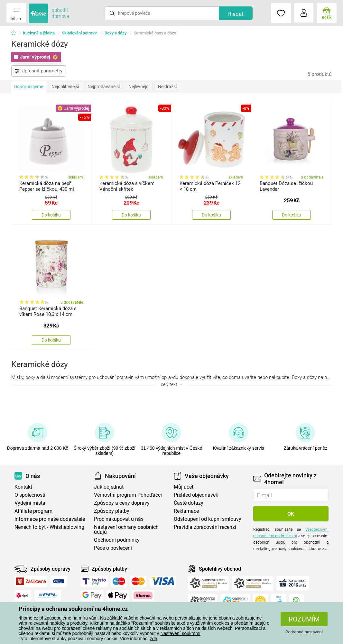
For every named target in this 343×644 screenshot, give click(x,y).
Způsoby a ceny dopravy (122, 503)
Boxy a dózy (116, 33)
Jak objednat (109, 487)
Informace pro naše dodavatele (50, 519)
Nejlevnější (139, 87)
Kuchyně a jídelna (39, 33)
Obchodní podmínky (117, 540)
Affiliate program (33, 511)
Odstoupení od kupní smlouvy (208, 519)
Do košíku (51, 215)
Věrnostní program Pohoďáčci (128, 495)
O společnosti (30, 495)
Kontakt (23, 487)
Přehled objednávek (196, 495)
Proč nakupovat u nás (119, 519)
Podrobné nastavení (304, 632)
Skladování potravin (80, 33)
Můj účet (184, 487)
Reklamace (186, 511)
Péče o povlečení (113, 548)
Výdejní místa (30, 503)
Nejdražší (167, 87)
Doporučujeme (29, 87)
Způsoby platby (112, 511)
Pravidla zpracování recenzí (205, 527)
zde (154, 639)
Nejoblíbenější (65, 87)
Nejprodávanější (104, 87)
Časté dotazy (189, 503)
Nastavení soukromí (180, 633)
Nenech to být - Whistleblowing (49, 527)
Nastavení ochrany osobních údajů (126, 529)
